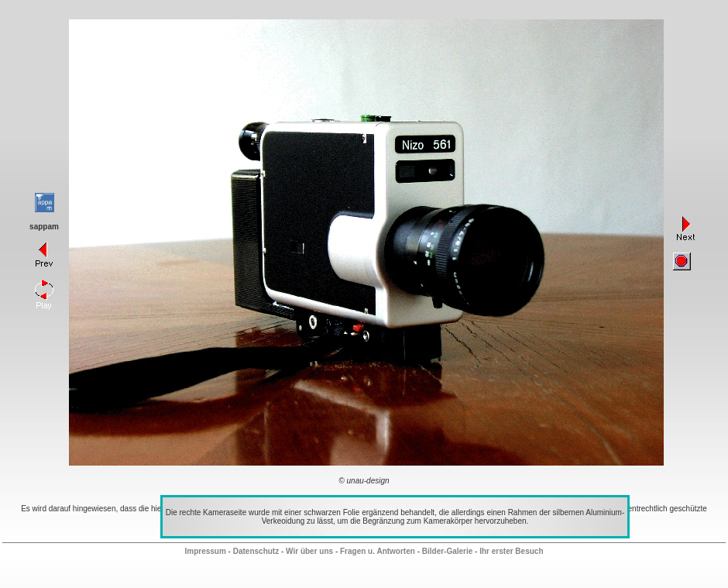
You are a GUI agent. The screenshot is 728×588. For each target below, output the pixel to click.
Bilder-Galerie (448, 551)
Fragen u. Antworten (378, 551)
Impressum (205, 551)
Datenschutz (256, 551)
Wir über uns (309, 551)
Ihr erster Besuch (511, 551)
